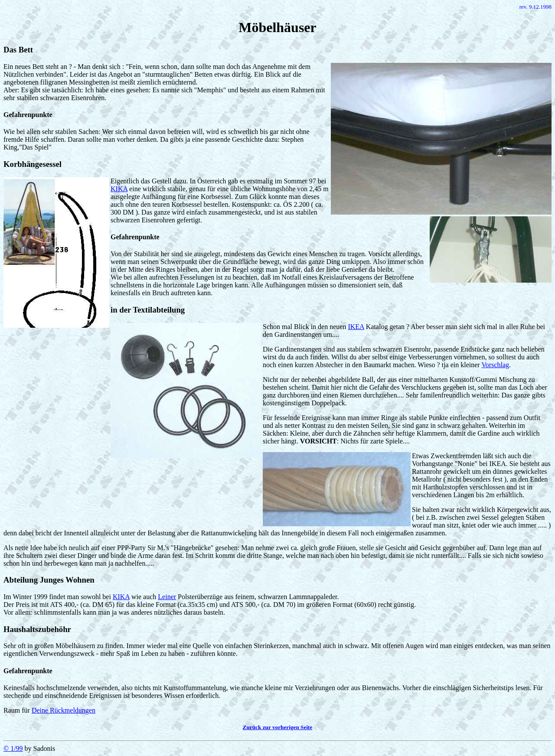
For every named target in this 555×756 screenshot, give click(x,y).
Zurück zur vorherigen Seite (278, 727)
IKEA (356, 327)
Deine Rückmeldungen (64, 710)
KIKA (119, 189)
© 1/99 (13, 748)
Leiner (167, 597)
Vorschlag (495, 365)
